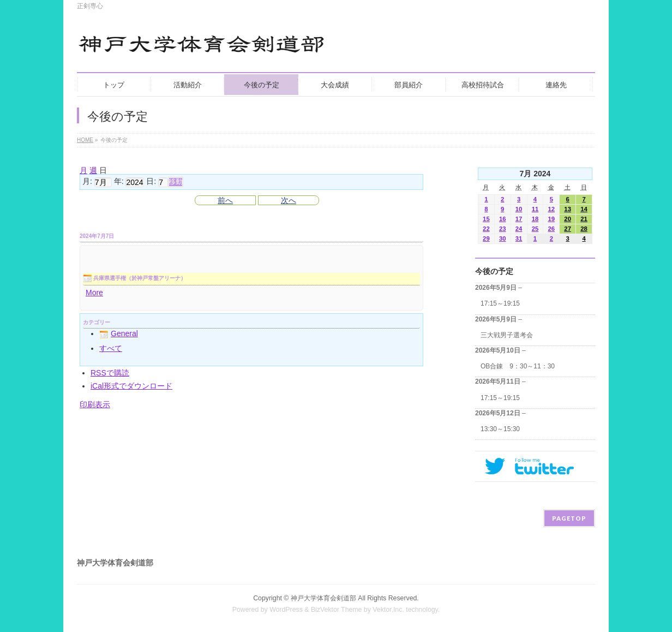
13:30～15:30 (500, 429)
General (119, 333)
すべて (111, 348)
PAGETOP (569, 518)
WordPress (286, 610)
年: (119, 182)
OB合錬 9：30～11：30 (518, 366)
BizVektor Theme (337, 610)
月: (87, 182)
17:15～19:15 (500, 303)
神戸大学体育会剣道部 (323, 598)
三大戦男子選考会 (507, 335)
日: (151, 182)
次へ (289, 200)
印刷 (95, 404)
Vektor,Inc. (388, 610)
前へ (225, 200)
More (94, 293)
